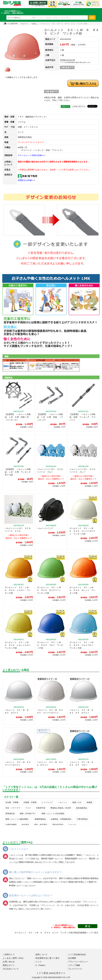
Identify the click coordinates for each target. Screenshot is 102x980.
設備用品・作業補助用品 (61, 819)
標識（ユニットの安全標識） (54, 814)
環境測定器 (10, 814)
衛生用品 (25, 825)
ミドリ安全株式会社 (77, 954)
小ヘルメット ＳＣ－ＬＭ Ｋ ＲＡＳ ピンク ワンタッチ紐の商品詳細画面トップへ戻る (56, 933)
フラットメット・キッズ (52, 905)
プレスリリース (75, 969)
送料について (41, 954)
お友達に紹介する (79, 106)
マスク (28, 808)
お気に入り (65, 107)
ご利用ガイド (9, 954)
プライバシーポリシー (78, 962)
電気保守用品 (58, 825)
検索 (92, 18)
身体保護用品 (82, 808)
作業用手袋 (41, 808)
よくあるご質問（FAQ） (14, 958)
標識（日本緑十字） (28, 814)
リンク (38, 962)
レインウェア (47, 802)
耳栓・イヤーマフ (13, 808)
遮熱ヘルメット (34, 878)
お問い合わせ (9, 962)
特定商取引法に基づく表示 (47, 958)
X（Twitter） (41, 965)
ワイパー (72, 825)
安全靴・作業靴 (12, 802)
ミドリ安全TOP (11, 24)
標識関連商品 (40, 819)
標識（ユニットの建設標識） (18, 819)
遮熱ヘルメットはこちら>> (23, 885)
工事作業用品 (82, 819)
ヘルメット (24, 24)
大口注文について (11, 969)
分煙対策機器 (11, 825)
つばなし (34, 24)
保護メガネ (77, 802)
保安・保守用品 (41, 825)
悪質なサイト (9, 965)
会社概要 (72, 958)
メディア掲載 (74, 965)
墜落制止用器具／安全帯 (61, 808)
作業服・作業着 (30, 802)
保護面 (89, 802)
